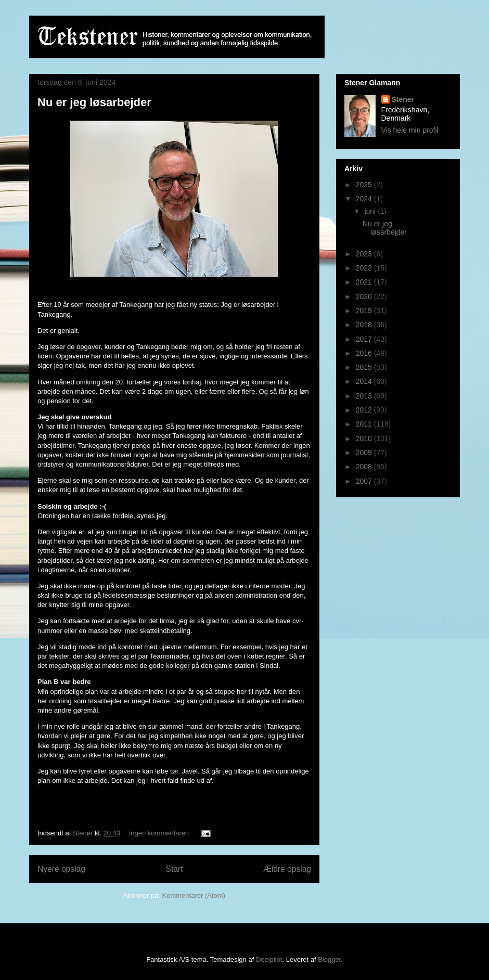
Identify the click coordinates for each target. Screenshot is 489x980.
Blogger (329, 959)
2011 (365, 424)
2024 (365, 199)
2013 (365, 396)
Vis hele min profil (410, 130)
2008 (365, 467)
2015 (365, 367)
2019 (365, 311)
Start (175, 869)
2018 (365, 325)
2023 (365, 254)
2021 (365, 282)
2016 (365, 353)
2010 (365, 439)
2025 (365, 185)
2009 (365, 453)
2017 (365, 339)
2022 (365, 268)
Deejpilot (269, 959)
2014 (365, 381)
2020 (365, 296)
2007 (365, 481)
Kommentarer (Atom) (194, 895)
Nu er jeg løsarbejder (94, 102)
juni (371, 211)
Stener (403, 99)
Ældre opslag (287, 869)
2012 (365, 410)
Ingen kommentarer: (160, 833)
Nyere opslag (61, 869)
